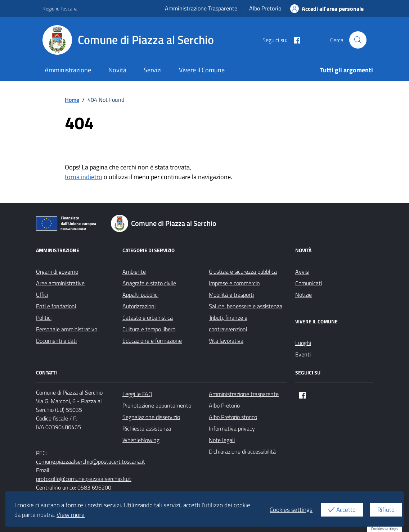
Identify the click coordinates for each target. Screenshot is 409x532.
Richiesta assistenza (147, 428)
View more (71, 515)
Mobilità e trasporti (231, 295)
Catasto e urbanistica (148, 318)
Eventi (303, 354)
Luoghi (303, 343)
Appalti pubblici (140, 295)
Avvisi (302, 272)
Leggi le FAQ (137, 394)
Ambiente (134, 272)
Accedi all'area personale (327, 9)
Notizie (304, 295)
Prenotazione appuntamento (157, 405)
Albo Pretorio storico (233, 417)
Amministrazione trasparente (244, 394)
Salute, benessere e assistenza (246, 306)
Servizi (153, 70)
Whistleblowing (141, 440)
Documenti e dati (56, 341)
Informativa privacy (232, 428)
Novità (117, 70)
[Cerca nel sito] (358, 40)
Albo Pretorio (265, 8)
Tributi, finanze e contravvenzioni (228, 323)
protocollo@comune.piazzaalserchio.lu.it (84, 479)
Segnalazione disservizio (151, 417)
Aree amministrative (60, 283)
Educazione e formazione (152, 341)
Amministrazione (68, 70)
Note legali (222, 440)
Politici (44, 318)
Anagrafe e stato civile (149, 283)
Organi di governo (57, 272)
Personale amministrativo (67, 329)
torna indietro (84, 177)
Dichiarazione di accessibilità (242, 451)
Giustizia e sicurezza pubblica (243, 272)
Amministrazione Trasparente (201, 8)
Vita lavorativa (226, 341)
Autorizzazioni (139, 306)
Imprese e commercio (234, 283)
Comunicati (309, 283)
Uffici (42, 295)
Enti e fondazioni (56, 306)
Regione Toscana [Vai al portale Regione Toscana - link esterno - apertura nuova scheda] (60, 8)
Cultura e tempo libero (149, 329)
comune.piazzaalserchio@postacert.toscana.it (91, 461)
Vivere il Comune (202, 70)
